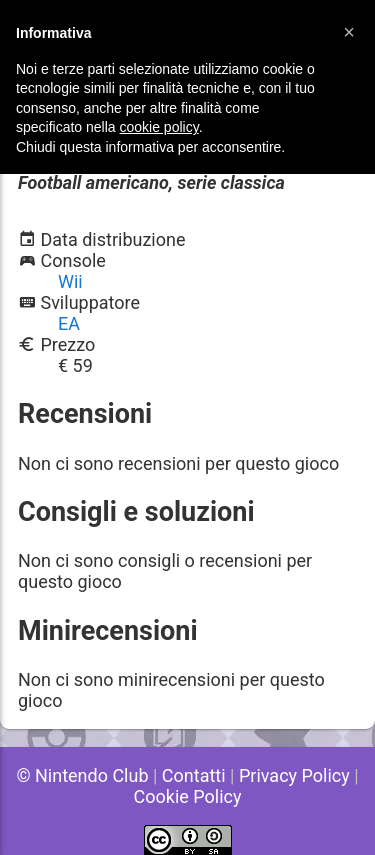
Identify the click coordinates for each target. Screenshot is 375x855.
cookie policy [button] (159, 127)
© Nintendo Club (82, 775)
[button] (349, 32)
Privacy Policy (294, 775)
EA (69, 323)
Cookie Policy (188, 796)
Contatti (194, 775)
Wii (70, 281)
